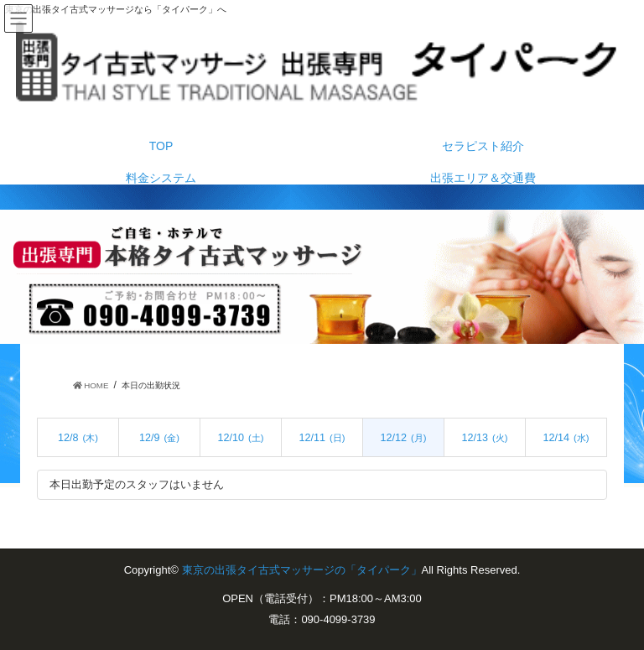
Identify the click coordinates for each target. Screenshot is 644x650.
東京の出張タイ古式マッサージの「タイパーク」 (302, 570)
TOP (161, 146)
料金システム (161, 178)
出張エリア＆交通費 (483, 178)
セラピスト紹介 (483, 146)
